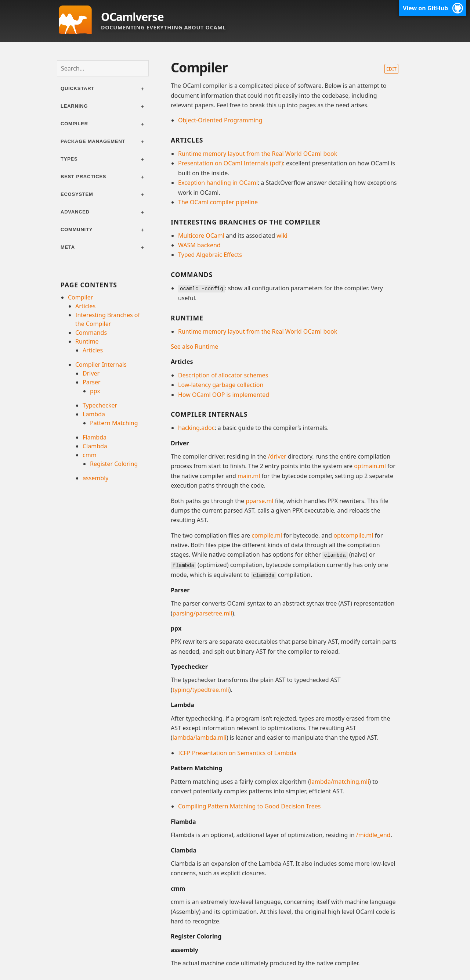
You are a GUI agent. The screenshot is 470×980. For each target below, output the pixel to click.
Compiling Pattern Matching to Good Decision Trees (249, 805)
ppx (95, 391)
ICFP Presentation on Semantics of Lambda (237, 752)
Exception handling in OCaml (218, 183)
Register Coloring (114, 464)
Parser (92, 382)
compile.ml (267, 535)
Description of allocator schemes (223, 375)
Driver (91, 373)
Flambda (95, 437)
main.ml (249, 475)
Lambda (94, 414)
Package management (93, 141)
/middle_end (373, 834)
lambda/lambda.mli (200, 737)
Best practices (83, 177)
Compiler (74, 124)
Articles (85, 306)
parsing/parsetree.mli (203, 612)
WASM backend (199, 245)
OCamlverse (132, 17)
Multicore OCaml (201, 236)
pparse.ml (259, 500)
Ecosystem (77, 194)
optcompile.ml (353, 535)
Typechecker (100, 405)
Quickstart (77, 88)
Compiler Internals (101, 365)
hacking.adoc (196, 427)
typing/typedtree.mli (201, 689)
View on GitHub (425, 8)
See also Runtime (194, 346)
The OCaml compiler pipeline (218, 202)
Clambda (95, 446)
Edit (391, 69)
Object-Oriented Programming (220, 120)
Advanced (75, 212)
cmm (90, 455)
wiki (282, 236)
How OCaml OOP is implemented (224, 394)
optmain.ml (370, 466)
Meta (68, 247)
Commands (91, 333)
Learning (74, 106)
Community (77, 229)
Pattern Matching (114, 423)
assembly (95, 478)
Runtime (87, 341)
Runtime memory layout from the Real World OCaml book (258, 154)
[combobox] (103, 68)
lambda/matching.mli (339, 780)
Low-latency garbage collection (221, 384)
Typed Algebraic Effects (210, 255)
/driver (277, 456)
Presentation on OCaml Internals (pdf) (230, 163)
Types (69, 159)
